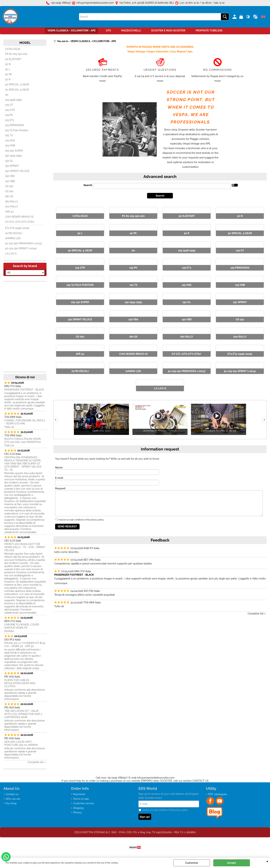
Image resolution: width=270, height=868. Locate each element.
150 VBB (10, 181)
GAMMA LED (13, 238)
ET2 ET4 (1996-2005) (17, 228)
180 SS (9, 196)
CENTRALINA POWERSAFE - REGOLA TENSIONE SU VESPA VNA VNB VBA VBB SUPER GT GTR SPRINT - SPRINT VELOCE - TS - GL (24, 464)
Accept (232, 863)
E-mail (59, 478)
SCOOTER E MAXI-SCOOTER (168, 31)
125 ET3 (10, 120)
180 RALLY (12, 202)
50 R (8, 79)
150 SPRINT (12, 166)
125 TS (9, 135)
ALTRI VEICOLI (14, 233)
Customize (192, 863)
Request (60, 488)
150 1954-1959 (13, 156)
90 (7, 95)
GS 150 (9, 186)
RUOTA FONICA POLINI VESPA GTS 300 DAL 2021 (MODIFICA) (23, 440)
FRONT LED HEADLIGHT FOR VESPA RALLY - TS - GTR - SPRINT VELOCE (25, 547)
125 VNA (10, 141)
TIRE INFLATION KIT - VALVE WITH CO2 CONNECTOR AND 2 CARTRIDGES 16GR (23, 714)
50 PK (9, 74)
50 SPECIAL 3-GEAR (17, 84)
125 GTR (10, 110)
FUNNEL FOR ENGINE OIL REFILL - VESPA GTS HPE (25, 422)
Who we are (13, 799)
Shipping (78, 808)
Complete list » (37, 762)
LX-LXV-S (11, 254)
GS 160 (9, 191)
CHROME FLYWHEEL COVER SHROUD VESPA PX (22, 626)
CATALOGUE (13, 49)
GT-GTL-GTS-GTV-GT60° (20, 222)
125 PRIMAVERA (15, 125)
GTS (108, 31)
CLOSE (267, 861)
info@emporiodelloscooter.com (156, 778)
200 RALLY (12, 207)
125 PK (9, 115)
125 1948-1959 (13, 100)
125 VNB (10, 145)
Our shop (11, 803)
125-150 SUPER (14, 151)
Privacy (77, 812)
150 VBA (10, 176)
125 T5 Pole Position (17, 130)
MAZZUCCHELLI (131, 31)
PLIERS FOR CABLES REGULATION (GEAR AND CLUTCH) (20, 683)
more (103, 81)
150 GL (9, 161)
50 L (8, 69)
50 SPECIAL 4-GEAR (17, 90)
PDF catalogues (218, 794)
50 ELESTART (13, 59)
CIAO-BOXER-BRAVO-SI (19, 217)
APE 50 (9, 212)
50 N (8, 64)
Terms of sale (81, 799)
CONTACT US (200, 781)
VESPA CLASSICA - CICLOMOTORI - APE (72, 31)
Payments (79, 794)
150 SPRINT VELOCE (17, 171)
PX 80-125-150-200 (16, 54)
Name (59, 468)
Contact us (12, 794)
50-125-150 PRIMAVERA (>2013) (24, 243)
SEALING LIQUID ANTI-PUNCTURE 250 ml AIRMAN (21, 743)
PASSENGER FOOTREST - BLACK (24, 390)
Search (88, 185)
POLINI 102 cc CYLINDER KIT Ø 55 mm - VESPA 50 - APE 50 (25, 645)
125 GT (9, 105)
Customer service (84, 803)
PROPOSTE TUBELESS (209, 31)
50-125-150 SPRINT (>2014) (21, 248)
